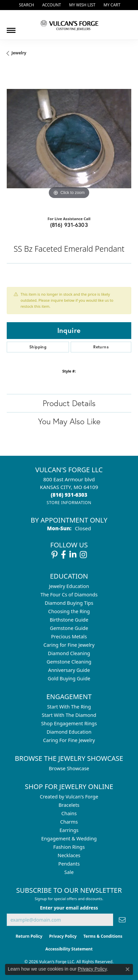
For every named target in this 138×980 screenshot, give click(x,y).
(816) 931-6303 (69, 225)
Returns (101, 347)
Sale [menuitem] (69, 872)
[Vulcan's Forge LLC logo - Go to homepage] (69, 25)
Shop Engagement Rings (69, 723)
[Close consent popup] (128, 969)
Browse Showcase (69, 768)
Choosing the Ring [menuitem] (69, 611)
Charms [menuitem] (69, 822)
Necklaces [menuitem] (69, 855)
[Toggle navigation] (11, 28)
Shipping (38, 347)
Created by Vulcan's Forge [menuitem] (69, 797)
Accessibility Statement (69, 949)
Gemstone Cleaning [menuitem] (69, 662)
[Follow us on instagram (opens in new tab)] (83, 555)
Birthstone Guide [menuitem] (69, 620)
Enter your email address (69, 908)
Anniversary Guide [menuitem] (69, 670)
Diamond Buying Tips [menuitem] (69, 603)
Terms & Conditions (103, 936)
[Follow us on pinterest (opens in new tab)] (55, 555)
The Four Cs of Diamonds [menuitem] (69, 595)
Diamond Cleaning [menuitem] (69, 653)
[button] (26, 5)
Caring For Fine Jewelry (69, 740)
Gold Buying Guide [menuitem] (69, 678)
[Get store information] (69, 503)
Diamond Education (69, 732)
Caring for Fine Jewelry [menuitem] (69, 645)
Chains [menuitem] (69, 813)
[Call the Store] (69, 495)
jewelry (19, 53)
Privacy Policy (63, 936)
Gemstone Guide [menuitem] (69, 628)
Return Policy (29, 936)
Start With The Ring (69, 707)
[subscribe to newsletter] (122, 920)
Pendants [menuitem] (69, 864)
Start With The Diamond (69, 715)
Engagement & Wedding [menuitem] (69, 839)
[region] (69, 139)
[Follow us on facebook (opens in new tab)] (63, 555)
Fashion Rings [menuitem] (69, 847)
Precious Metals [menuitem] (69, 636)
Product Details (69, 403)
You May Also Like (69, 421)
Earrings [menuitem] (69, 830)
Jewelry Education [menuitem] (69, 586)
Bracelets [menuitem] (69, 805)
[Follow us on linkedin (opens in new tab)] (73, 555)
